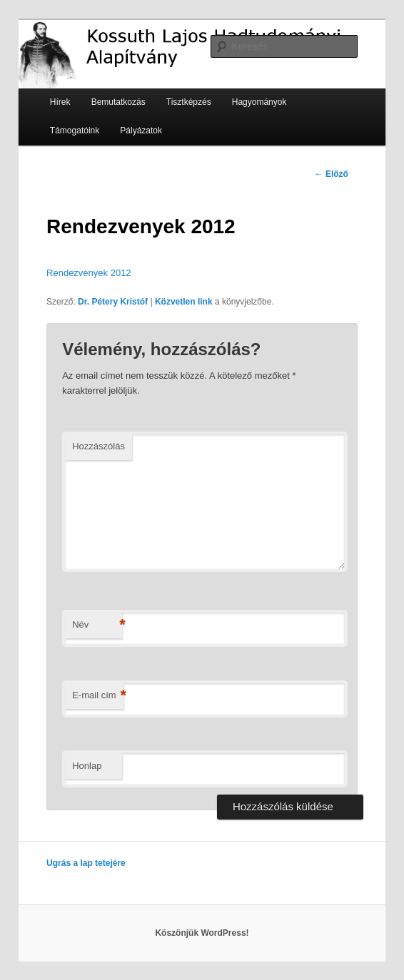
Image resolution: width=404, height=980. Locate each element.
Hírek (60, 102)
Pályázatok (141, 131)
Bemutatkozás (118, 102)
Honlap (87, 766)
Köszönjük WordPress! (202, 933)
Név (97, 625)
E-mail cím (97, 696)
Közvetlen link (184, 302)
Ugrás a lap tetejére (86, 863)
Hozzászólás (99, 446)
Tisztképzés (189, 102)
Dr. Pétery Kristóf (113, 302)
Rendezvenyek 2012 (89, 273)
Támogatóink (75, 131)
